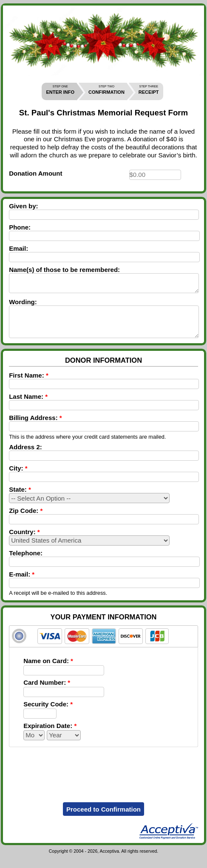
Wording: (23, 306)
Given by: (23, 206)
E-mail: (22, 584)
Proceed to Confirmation (103, 819)
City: (18, 478)
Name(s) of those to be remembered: (64, 270)
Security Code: (48, 714)
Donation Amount (35, 173)
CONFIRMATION (106, 90)
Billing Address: (35, 428)
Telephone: (26, 563)
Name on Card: (48, 671)
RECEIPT (149, 90)
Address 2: (26, 457)
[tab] (103, 647)
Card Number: (47, 693)
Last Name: (28, 407)
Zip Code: (26, 521)
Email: (18, 248)
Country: (24, 542)
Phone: (20, 227)
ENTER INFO (60, 90)
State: (20, 500)
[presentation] (103, 779)
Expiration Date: (50, 736)
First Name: (29, 385)
